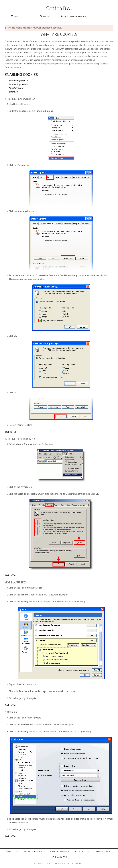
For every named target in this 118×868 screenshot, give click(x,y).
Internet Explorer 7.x (19, 81)
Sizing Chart (104, 851)
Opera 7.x (14, 92)
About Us (12, 851)
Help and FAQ (59, 857)
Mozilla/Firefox (16, 88)
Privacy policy (33, 851)
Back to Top (10, 432)
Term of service (59, 851)
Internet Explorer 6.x (19, 84)
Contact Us (82, 851)
